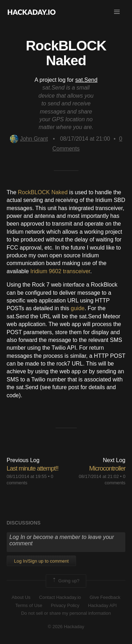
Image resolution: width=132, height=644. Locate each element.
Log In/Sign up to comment (41, 561)
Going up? (65, 581)
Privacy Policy (65, 605)
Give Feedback (105, 597)
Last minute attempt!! (33, 468)
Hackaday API (102, 605)
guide (78, 308)
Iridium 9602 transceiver (60, 271)
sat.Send (86, 80)
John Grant (29, 139)
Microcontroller (107, 468)
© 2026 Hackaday (66, 627)
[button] (117, 12)
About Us (21, 597)
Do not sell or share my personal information (66, 613)
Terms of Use (29, 605)
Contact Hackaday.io (60, 597)
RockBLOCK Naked (43, 192)
